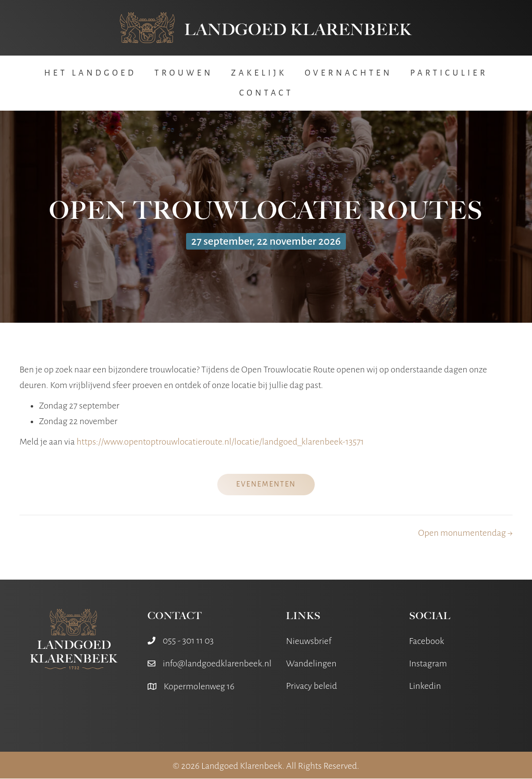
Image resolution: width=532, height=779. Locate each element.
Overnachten (348, 74)
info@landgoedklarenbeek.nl (217, 663)
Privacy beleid (312, 686)
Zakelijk (259, 74)
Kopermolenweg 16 (199, 686)
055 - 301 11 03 (188, 641)
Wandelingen (311, 664)
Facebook (427, 641)
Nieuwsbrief (309, 641)
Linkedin (425, 686)
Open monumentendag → (465, 533)
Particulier (449, 74)
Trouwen (184, 74)
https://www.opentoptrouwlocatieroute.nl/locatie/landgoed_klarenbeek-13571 (220, 442)
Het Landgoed (90, 74)
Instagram (428, 664)
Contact (266, 94)
